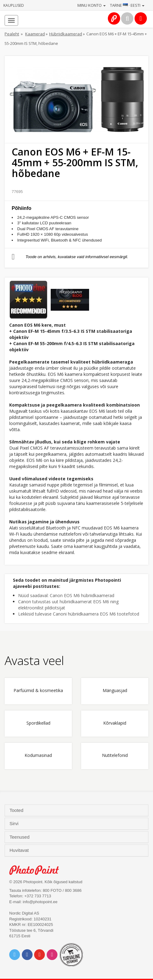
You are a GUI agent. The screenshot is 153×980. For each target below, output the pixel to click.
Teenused (20, 837)
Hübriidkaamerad (66, 34)
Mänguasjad (115, 691)
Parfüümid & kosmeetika (38, 691)
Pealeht (12, 34)
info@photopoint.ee (40, 902)
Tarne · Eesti (127, 5)
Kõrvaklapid (115, 723)
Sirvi (15, 824)
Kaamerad (35, 34)
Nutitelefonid (115, 756)
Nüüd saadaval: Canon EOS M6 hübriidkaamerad (66, 595)
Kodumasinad (38, 756)
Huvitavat (20, 850)
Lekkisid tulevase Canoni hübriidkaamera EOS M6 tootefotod (79, 614)
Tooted (17, 810)
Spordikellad (38, 723)
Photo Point (37, 870)
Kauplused (14, 5)
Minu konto (92, 5)
